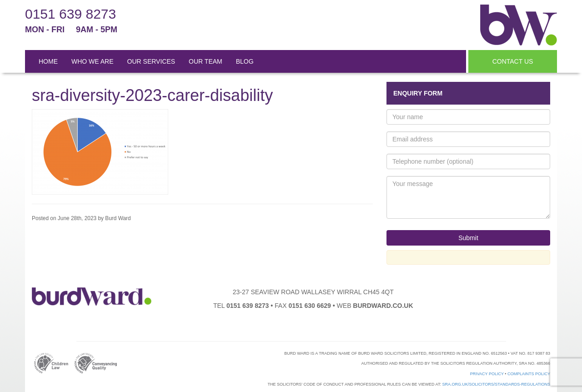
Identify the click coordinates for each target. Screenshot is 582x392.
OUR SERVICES (151, 61)
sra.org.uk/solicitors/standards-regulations (496, 384)
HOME (48, 61)
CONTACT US (513, 61)
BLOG (245, 61)
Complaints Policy (529, 374)
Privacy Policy (487, 374)
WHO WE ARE (93, 61)
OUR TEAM (206, 61)
